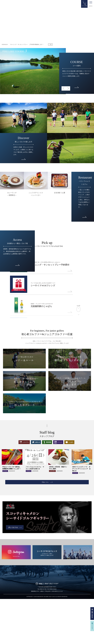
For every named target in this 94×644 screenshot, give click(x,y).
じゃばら (77, 486)
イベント (63, 486)
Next (68, 88)
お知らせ (35, 486)
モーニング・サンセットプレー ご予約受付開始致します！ (23, 44)
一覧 (51, 44)
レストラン (20, 486)
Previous (64, 88)
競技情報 (49, 486)
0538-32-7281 (43, 634)
